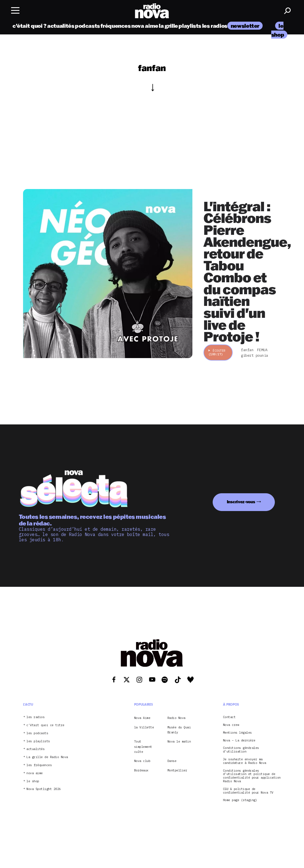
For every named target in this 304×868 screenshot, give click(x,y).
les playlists (38, 741)
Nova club (142, 761)
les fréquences (39, 765)
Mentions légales (237, 733)
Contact (229, 717)
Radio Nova (176, 718)
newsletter (245, 26)
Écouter (217, 352)
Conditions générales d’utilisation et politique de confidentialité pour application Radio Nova (252, 776)
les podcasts (37, 733)
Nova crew (231, 725)
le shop (33, 781)
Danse (172, 761)
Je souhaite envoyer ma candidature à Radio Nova (245, 761)
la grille (168, 26)
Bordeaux (141, 770)
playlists (190, 26)
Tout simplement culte (143, 747)
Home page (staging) (240, 800)
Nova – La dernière (239, 740)
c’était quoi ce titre (45, 725)
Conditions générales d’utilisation (241, 750)
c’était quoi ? (30, 26)
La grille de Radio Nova (47, 757)
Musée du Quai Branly (179, 730)
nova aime (145, 26)
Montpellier (177, 770)
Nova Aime (142, 718)
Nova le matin (179, 741)
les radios (215, 26)
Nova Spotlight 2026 (44, 789)
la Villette (144, 727)
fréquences (115, 26)
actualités (61, 26)
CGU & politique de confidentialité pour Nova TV (248, 791)
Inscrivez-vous (241, 502)
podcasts (87, 26)
